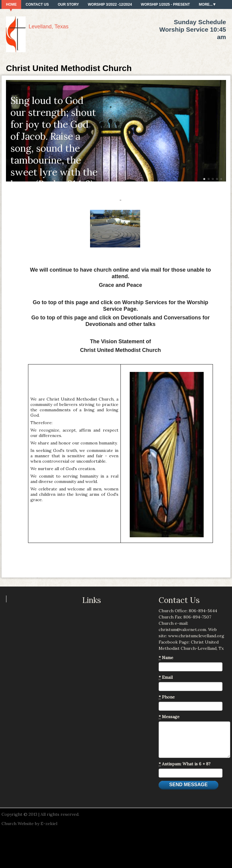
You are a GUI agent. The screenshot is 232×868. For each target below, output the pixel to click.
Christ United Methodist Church (69, 68)
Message (169, 717)
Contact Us (37, 4)
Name (166, 658)
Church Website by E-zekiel (29, 824)
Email (166, 677)
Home (11, 4)
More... (206, 4)
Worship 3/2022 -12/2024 (110, 4)
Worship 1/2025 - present (165, 4)
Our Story (68, 4)
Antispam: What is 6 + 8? (185, 764)
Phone (167, 697)
